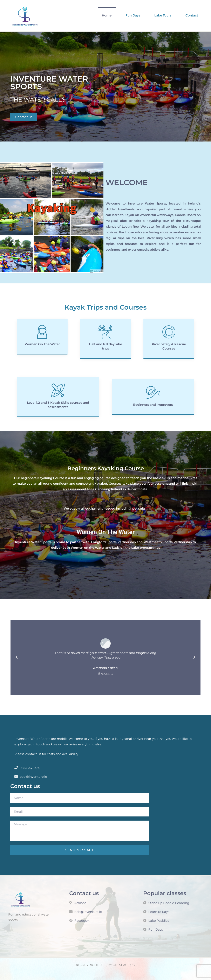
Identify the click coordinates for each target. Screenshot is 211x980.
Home (107, 15)
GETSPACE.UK (124, 965)
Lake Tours (163, 15)
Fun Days (133, 15)
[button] (17, 657)
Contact (192, 15)
